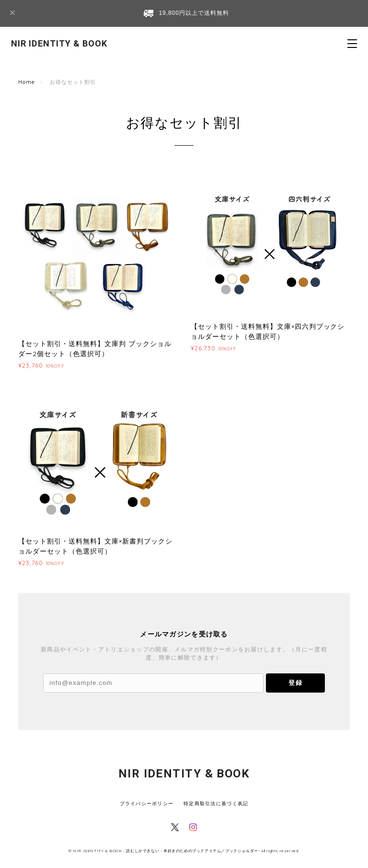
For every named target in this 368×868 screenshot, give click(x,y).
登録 (295, 683)
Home (27, 82)
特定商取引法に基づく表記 (216, 804)
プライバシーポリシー (147, 804)
